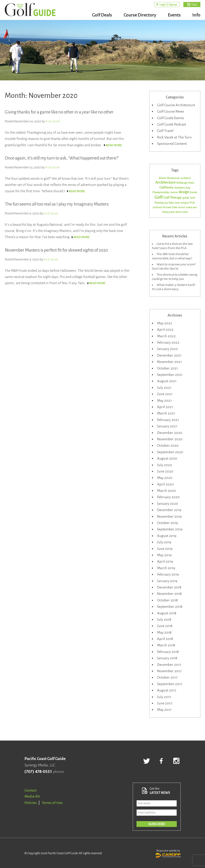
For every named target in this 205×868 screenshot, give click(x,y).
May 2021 (164, 400)
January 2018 (167, 658)
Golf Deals (102, 15)
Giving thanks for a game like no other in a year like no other (59, 112)
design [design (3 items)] (184, 192)
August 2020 (167, 458)
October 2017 (167, 677)
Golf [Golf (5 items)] (159, 197)
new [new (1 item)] (177, 203)
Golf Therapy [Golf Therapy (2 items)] (173, 198)
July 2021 (164, 388)
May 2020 (165, 478)
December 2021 (169, 355)
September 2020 (170, 452)
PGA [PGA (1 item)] (192, 203)
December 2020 (170, 433)
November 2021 (169, 362)
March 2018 (166, 645)
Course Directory (140, 15)
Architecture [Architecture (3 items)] (166, 182)
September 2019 (170, 529)
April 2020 (165, 484)
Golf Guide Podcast (172, 124)
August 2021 (167, 381)
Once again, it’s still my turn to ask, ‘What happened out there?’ (62, 158)
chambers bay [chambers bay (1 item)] (182, 188)
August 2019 (167, 536)
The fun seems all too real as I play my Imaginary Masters (57, 204)
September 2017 (170, 684)
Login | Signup (168, 5)
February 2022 (168, 342)
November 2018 (169, 594)
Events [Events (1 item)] (194, 192)
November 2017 (169, 671)
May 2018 (164, 632)
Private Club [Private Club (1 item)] (170, 207)
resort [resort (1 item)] (181, 207)
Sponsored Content (172, 144)
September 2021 (170, 375)
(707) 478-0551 (38, 772)
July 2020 (165, 465)
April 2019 (165, 561)
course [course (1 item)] (174, 192)
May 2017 (164, 710)
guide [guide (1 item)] (186, 198)
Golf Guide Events (170, 118)
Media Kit (32, 796)
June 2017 (165, 703)
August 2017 (167, 690)
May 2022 (165, 323)
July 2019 (164, 542)
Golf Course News (171, 111)
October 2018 (167, 600)
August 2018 (167, 613)
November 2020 (170, 439)
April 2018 (165, 639)
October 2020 (168, 445)
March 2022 (166, 336)
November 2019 (169, 516)
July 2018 (164, 619)
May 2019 (164, 555)
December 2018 (169, 587)
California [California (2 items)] (166, 187)
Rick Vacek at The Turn (174, 137)
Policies (31, 803)
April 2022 (165, 329)
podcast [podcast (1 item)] (158, 207)
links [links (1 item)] (171, 203)
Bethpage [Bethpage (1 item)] (182, 183)
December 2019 (169, 510)
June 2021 (165, 394)
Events (174, 15)
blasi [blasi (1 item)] (191, 183)
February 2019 (168, 574)
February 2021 (168, 420)
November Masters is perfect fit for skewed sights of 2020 (56, 250)
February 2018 (168, 652)
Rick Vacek (53, 121)
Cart (194, 5)
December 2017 (169, 665)
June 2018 (165, 626)
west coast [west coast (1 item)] (181, 212)
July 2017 (164, 697)
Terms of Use (52, 803)
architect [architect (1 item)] (186, 178)
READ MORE (114, 145)
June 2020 (165, 471)
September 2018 (170, 607)
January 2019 (167, 581)
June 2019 (165, 549)
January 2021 (167, 426)
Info (196, 15)
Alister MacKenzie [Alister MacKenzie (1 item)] (169, 178)
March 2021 (166, 413)
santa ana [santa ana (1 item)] (191, 207)
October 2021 (167, 368)
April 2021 (165, 407)
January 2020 (168, 503)
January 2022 (167, 349)
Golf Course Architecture (176, 105)
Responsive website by (168, 853)
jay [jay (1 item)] (166, 203)
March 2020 (166, 491)
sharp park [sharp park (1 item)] (168, 212)
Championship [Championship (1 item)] (161, 192)
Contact (31, 790)
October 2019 (167, 523)
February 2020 (168, 497)
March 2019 (166, 568)
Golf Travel (165, 131)
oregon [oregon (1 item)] (185, 203)
